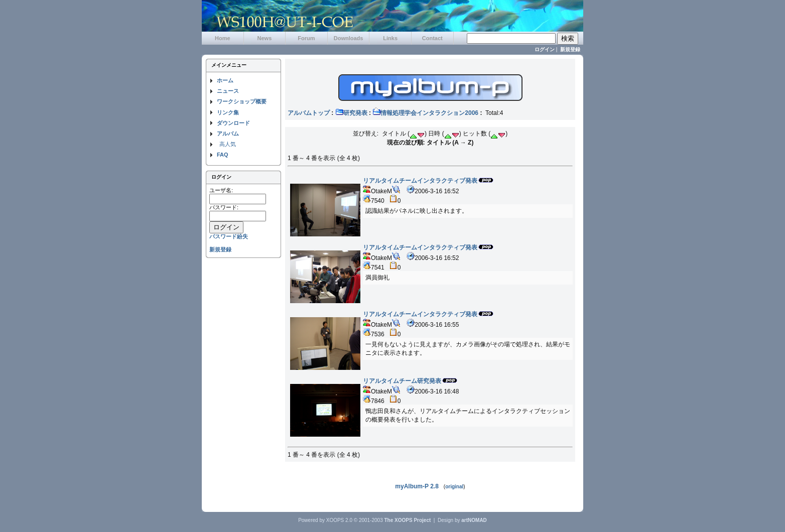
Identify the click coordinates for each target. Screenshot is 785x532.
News (265, 38)
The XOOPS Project (408, 520)
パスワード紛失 (229, 236)
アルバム (228, 134)
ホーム (225, 80)
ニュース (228, 91)
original (454, 487)
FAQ (223, 155)
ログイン (545, 49)
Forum (306, 38)
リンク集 (228, 112)
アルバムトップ (309, 113)
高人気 (228, 144)
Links (390, 38)
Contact (432, 38)
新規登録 (570, 49)
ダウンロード (233, 123)
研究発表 (351, 113)
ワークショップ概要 (242, 101)
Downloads (349, 38)
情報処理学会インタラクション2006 (425, 113)
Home (223, 38)
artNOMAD (474, 520)
